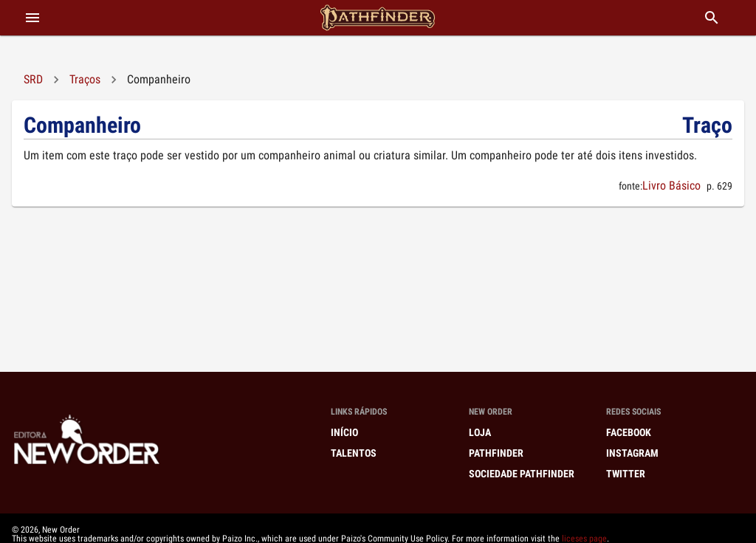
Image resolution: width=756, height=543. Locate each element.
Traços (85, 79)
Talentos (354, 453)
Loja (480, 432)
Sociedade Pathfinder (522, 474)
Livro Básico (671, 186)
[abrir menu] (32, 18)
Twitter (626, 474)
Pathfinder (496, 453)
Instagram (632, 453)
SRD (33, 79)
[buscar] (712, 18)
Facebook (629, 432)
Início (344, 432)
